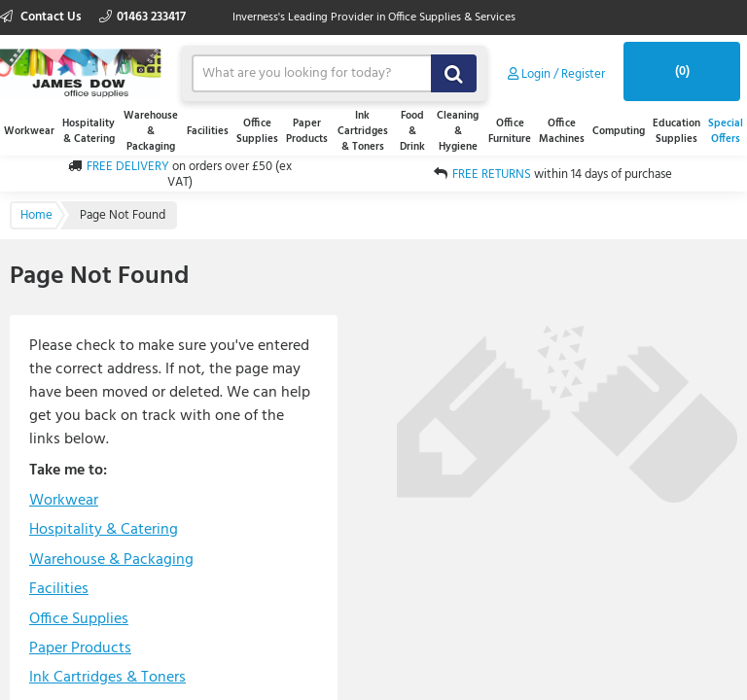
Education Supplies (676, 131)
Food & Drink (412, 131)
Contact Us (42, 17)
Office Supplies (257, 131)
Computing (619, 131)
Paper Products (307, 131)
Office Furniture (510, 131)
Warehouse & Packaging (151, 131)
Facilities (208, 131)
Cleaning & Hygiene (458, 131)
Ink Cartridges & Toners (363, 131)
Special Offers (726, 131)
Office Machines (562, 131)
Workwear (29, 131)
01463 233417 (142, 17)
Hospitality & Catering (89, 131)
